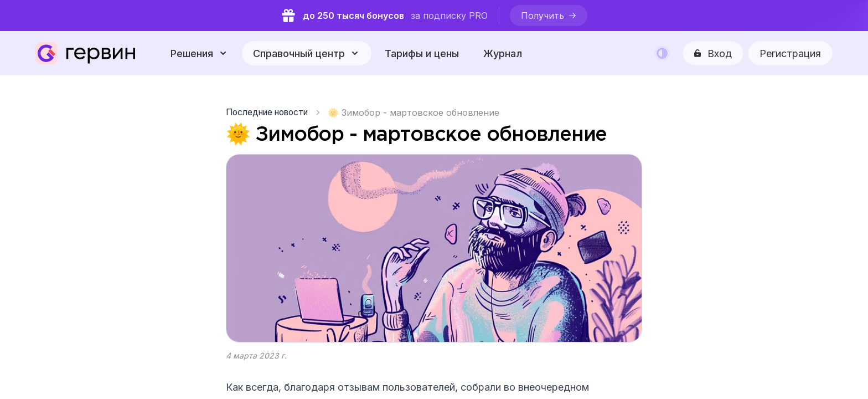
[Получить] (549, 16)
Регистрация (790, 53)
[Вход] (713, 53)
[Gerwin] (85, 53)
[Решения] (200, 53)
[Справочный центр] (307, 53)
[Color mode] (662, 53)
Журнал (503, 53)
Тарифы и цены (422, 53)
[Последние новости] (271, 112)
